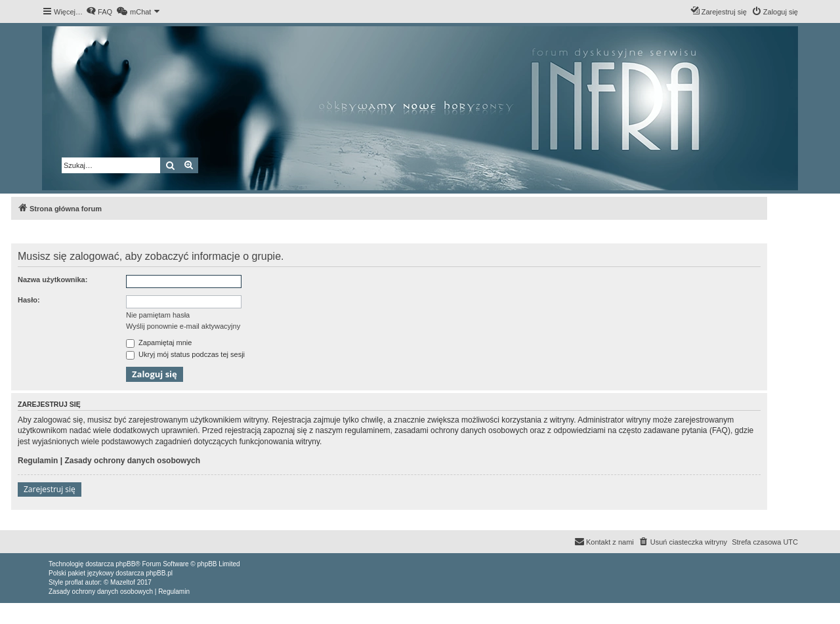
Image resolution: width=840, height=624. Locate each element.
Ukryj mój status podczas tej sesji (185, 354)
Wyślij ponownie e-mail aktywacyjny (183, 326)
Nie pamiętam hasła (158, 315)
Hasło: (29, 300)
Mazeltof (123, 582)
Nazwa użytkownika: (52, 280)
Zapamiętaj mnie (159, 343)
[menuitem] (99, 12)
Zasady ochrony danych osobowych (132, 461)
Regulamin (38, 461)
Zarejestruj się (50, 489)
